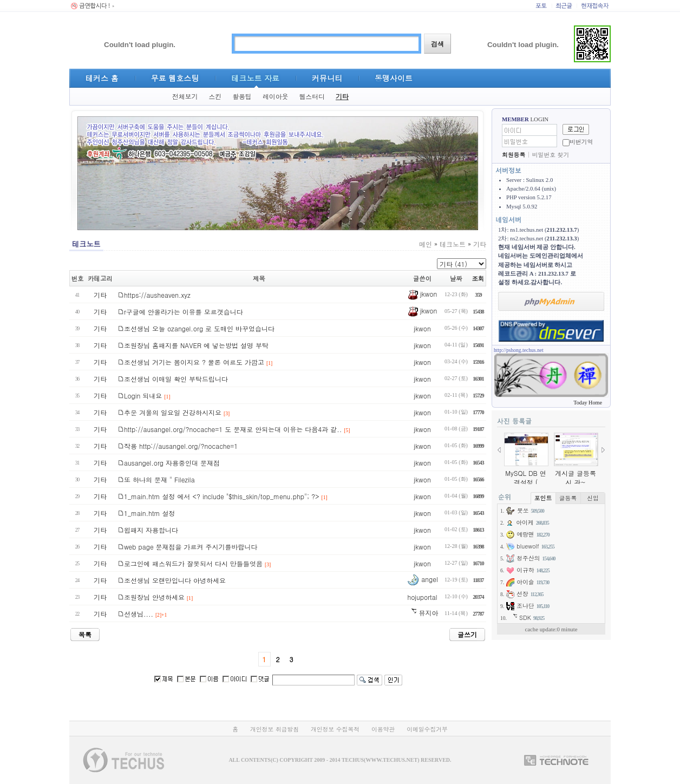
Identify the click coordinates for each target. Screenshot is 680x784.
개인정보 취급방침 (274, 729)
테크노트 (453, 244)
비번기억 (581, 142)
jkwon (423, 294)
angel (422, 579)
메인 (426, 244)
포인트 (543, 498)
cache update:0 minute (551, 629)
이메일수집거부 (427, 729)
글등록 (568, 498)
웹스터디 (312, 96)
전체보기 (185, 96)
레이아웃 (276, 96)
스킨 (215, 96)
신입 (593, 498)
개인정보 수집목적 (335, 729)
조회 (478, 278)
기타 (342, 96)
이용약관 (383, 729)
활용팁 (242, 96)
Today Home (588, 403)
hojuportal (422, 597)
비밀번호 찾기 (551, 155)
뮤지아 (422, 613)
